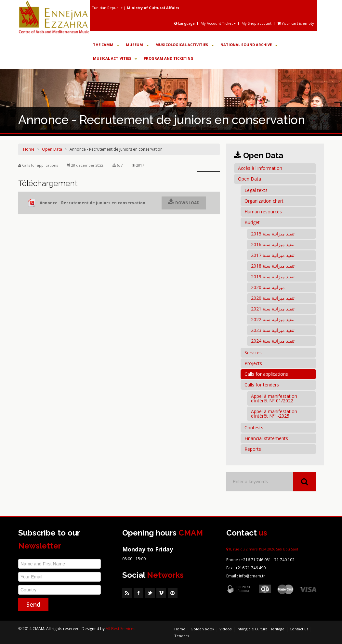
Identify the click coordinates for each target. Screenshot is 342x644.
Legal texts (256, 190)
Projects (253, 363)
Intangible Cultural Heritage (261, 629)
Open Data (52, 149)
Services (253, 353)
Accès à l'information (260, 168)
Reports (253, 449)
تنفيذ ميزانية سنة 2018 (273, 266)
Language (185, 23)
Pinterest (173, 593)
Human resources (263, 212)
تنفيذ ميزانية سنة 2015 (273, 234)
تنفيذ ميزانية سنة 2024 (273, 341)
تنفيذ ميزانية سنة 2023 (273, 330)
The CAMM (106, 45)
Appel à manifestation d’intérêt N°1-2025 (274, 414)
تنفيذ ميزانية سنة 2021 (273, 309)
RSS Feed (127, 593)
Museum (137, 45)
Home (29, 149)
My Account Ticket (218, 23)
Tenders (182, 636)
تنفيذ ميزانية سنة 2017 (273, 255)
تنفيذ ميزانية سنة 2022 (273, 319)
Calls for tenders (262, 385)
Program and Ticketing (169, 58)
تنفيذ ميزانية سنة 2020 (273, 298)
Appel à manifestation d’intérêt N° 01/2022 (274, 398)
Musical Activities (115, 58)
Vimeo (161, 593)
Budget (252, 222)
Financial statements (266, 438)
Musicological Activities (185, 45)
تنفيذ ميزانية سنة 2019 (273, 277)
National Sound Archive (249, 45)
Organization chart (264, 201)
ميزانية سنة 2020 (268, 287)
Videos (225, 629)
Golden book (202, 629)
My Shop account (256, 23)
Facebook (138, 593)
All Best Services (120, 629)
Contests (254, 428)
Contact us (299, 629)
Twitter (150, 593)
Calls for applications (266, 374)
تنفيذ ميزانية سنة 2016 (273, 244)
